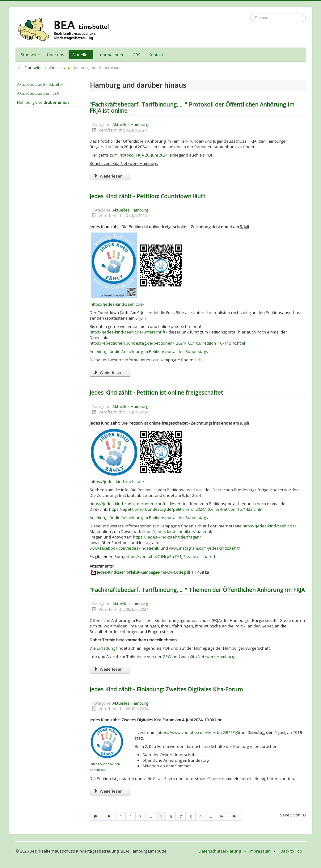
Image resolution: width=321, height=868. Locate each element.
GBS (137, 55)
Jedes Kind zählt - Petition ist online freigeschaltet (156, 392)
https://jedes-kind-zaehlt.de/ (117, 304)
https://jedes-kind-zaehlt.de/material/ (177, 531)
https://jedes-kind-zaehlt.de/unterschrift (127, 332)
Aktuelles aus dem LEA (38, 93)
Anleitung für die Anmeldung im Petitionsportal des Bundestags (149, 351)
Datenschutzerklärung (220, 851)
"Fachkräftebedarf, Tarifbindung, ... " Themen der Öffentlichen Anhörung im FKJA (197, 590)
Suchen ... (250, 14)
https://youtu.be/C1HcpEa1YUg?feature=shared (170, 556)
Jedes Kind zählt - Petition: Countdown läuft (148, 196)
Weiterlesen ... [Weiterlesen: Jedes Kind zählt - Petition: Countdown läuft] (110, 372)
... (151, 816)
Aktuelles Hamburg (130, 124)
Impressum (260, 851)
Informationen (111, 55)
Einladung (106, 648)
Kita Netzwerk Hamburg (212, 656)
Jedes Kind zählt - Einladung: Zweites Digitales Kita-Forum (166, 689)
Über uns (56, 55)
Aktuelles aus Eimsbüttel (40, 84)
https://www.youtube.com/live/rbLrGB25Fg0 (198, 732)
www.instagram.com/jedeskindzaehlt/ (205, 548)
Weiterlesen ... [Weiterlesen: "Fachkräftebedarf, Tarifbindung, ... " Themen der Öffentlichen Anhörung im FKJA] (110, 669)
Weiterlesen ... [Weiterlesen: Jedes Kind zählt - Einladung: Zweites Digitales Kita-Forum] (110, 791)
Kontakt (156, 55)
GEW (167, 656)
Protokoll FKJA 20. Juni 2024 (143, 155)
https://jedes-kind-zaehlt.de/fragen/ (167, 537)
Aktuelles (81, 55)
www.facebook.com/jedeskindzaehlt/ (125, 548)
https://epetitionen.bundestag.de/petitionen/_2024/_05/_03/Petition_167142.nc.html (167, 343)
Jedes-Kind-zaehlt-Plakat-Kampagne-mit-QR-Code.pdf (144, 572)
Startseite (30, 55)
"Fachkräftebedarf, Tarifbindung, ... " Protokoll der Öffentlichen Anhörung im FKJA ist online (192, 107)
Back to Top (291, 851)
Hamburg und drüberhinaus (43, 102)
